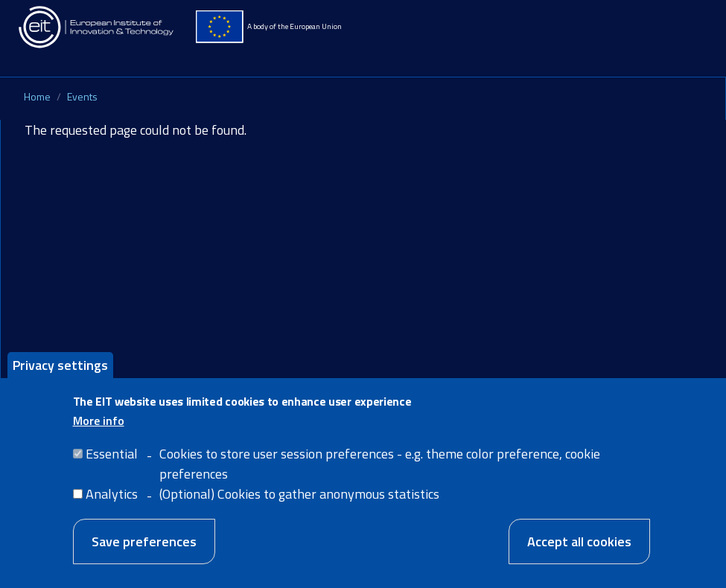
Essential (112, 465)
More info (99, 432)
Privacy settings (60, 376)
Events (82, 96)
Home (37, 96)
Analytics (112, 505)
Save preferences (144, 553)
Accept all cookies (579, 553)
